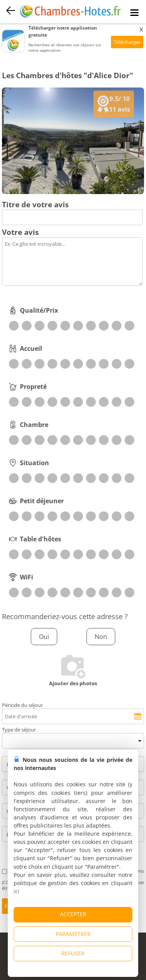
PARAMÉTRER (73, 934)
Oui (44, 637)
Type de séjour (19, 730)
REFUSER (73, 953)
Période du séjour (22, 705)
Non (101, 637)
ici (17, 891)
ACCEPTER (73, 914)
